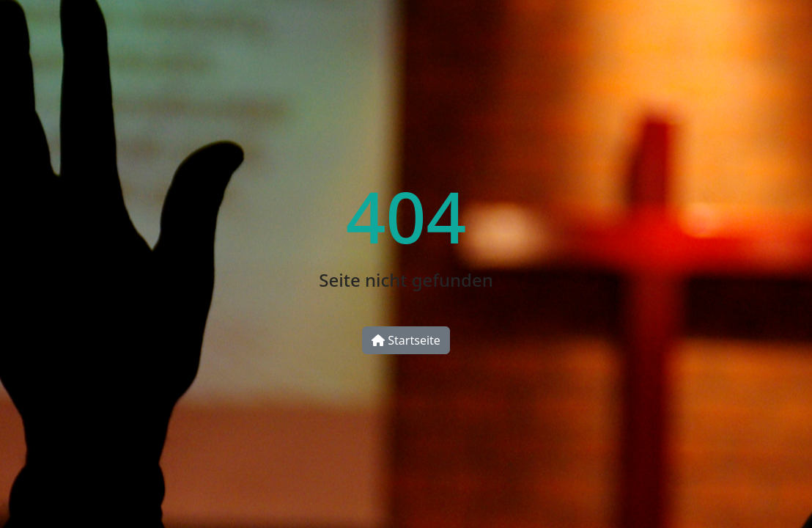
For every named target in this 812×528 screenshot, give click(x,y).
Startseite (406, 340)
